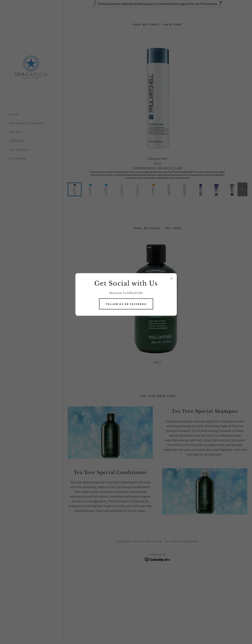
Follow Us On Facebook (126, 304)
